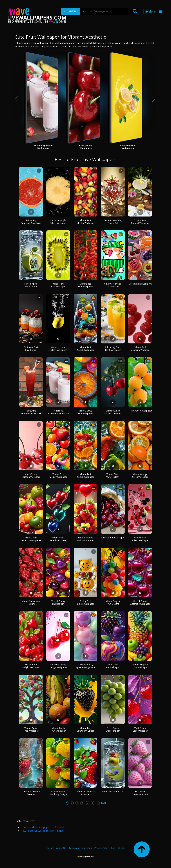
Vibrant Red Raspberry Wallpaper (140, 349)
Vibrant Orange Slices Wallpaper (140, 476)
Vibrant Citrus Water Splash (113, 476)
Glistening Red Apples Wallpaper (113, 412)
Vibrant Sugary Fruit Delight (113, 602)
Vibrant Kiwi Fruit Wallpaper (58, 285)
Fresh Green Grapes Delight (113, 729)
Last (104, 803)
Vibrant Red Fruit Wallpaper (85, 285)
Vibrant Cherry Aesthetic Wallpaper (140, 602)
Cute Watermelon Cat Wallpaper (113, 285)
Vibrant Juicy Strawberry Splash (86, 729)
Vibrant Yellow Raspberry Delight (58, 793)
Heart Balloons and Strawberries (85, 539)
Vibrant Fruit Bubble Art (140, 284)
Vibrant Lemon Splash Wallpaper (58, 349)
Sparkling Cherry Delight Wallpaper (58, 666)
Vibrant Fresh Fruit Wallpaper (58, 729)
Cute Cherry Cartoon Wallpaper (31, 476)
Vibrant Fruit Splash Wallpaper (86, 349)
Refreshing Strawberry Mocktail (31, 412)
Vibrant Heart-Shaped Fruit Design (58, 539)
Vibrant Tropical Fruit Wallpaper (140, 666)
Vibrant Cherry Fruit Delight (58, 602)
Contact (50, 848)
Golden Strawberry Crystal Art (113, 222)
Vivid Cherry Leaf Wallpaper (140, 729)
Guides (122, 848)
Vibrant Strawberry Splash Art (85, 793)
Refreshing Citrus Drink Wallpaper (113, 349)
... (98, 803)
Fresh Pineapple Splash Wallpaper (58, 222)
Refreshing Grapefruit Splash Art (31, 222)
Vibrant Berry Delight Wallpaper (31, 666)
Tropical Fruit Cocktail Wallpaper (140, 222)
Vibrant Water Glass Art (113, 791)
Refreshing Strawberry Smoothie (58, 412)
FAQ (113, 848)
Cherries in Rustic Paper (113, 538)
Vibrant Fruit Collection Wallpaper (31, 539)
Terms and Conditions (80, 848)
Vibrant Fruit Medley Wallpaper (85, 222)
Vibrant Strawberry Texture (31, 602)
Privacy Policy (101, 848)
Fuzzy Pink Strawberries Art (140, 793)
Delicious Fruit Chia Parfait (31, 349)
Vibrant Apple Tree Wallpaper (31, 729)
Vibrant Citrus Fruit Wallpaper (85, 412)
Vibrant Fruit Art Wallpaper (113, 666)
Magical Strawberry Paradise (31, 793)
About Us (61, 848)
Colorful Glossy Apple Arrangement (85, 666)
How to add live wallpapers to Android (42, 827)
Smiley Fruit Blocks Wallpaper (85, 602)
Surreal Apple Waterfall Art (31, 285)
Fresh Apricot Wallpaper (140, 411)
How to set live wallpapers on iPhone (42, 831)
